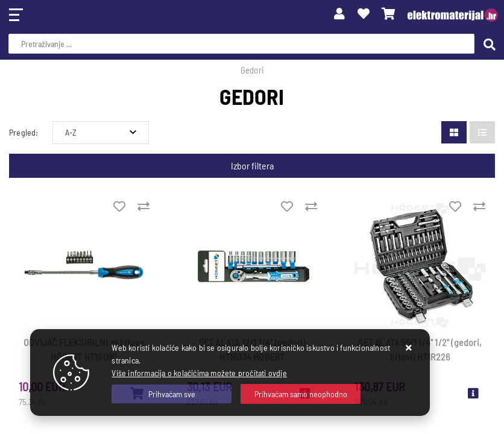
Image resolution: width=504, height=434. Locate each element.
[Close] (172, 394)
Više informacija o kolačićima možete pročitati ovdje (199, 373)
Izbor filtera (252, 165)
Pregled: (24, 132)
